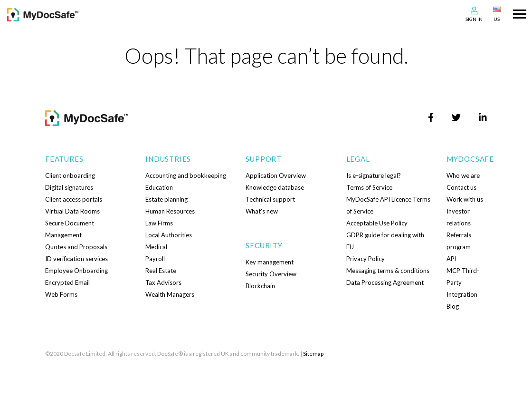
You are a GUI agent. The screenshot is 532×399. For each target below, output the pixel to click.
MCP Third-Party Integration (463, 282)
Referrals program (459, 241)
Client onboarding (70, 175)
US (497, 19)
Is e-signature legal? (374, 175)
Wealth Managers (170, 294)
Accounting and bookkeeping (186, 175)
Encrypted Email (67, 282)
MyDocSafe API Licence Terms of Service (388, 205)
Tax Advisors (163, 282)
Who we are (463, 175)
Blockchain (260, 286)
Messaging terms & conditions (388, 271)
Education (159, 187)
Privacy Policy (366, 259)
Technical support (270, 199)
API (451, 259)
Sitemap (313, 354)
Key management (270, 262)
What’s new (262, 211)
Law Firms (159, 223)
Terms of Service (369, 187)
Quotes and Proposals (76, 247)
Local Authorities (169, 235)
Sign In (474, 19)
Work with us (465, 199)
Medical (156, 247)
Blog (453, 306)
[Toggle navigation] (520, 13)
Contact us (461, 187)
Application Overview (276, 175)
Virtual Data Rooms (72, 211)
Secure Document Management (70, 229)
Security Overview (271, 274)
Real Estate (161, 271)
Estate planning (166, 199)
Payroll (155, 259)
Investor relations (459, 217)
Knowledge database (275, 187)
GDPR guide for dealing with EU (385, 241)
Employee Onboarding (76, 271)
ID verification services (76, 259)
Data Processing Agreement (385, 282)
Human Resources (170, 211)
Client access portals (74, 199)
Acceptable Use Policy (377, 223)
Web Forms (61, 294)
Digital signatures (69, 187)
